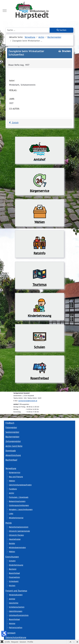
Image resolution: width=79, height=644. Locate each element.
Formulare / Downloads (19, 497)
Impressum (10, 633)
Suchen (62, 30)
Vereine (12, 623)
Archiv (12, 493)
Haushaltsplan (15, 539)
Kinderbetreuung (16, 565)
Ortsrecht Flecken (16, 535)
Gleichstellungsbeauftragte (20, 485)
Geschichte (14, 603)
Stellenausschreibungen (19, 505)
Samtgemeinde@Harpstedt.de (28, 401)
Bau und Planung (16, 477)
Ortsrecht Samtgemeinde (19, 531)
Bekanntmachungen (17, 501)
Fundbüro (13, 489)
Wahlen (12, 481)
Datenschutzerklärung (16, 637)
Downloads (11, 451)
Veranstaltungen (16, 595)
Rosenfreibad (14, 573)
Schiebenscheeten (17, 607)
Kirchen (12, 586)
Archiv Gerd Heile (14, 446)
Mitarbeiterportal (16, 518)
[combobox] (28, 30)
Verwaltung (11, 468)
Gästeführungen (16, 611)
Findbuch (10, 423)
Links (11, 514)
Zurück (13, 123)
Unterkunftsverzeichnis (19, 615)
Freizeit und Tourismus (16, 591)
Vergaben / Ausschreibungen (21, 509)
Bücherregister (12, 437)
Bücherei (13, 569)
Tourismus (40, 285)
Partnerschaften (16, 628)
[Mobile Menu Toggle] (5, 11)
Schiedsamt (14, 581)
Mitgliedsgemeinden (17, 548)
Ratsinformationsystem (19, 527)
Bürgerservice (15, 472)
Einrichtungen (12, 557)
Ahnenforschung (13, 455)
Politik (9, 523)
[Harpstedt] (39, 11)
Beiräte (12, 543)
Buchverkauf (11, 460)
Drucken (64, 51)
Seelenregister (12, 432)
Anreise (12, 599)
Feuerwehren (14, 577)
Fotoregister (11, 428)
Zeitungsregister (13, 441)
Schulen (12, 561)
